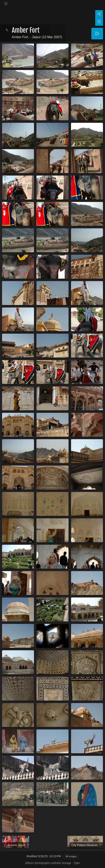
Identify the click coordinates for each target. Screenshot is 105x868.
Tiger (77, 863)
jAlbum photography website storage (48, 863)
